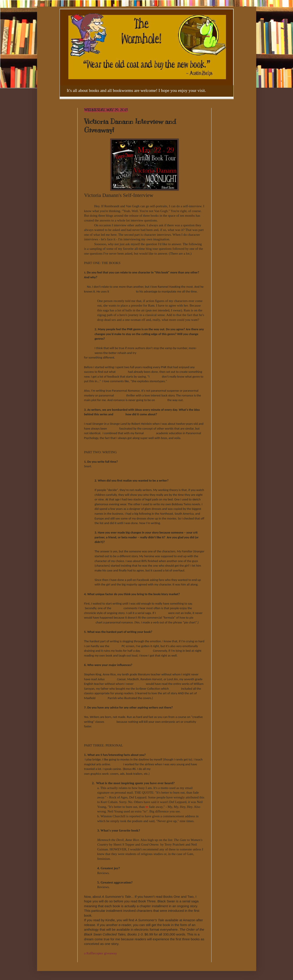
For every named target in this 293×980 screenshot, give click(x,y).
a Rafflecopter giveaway (101, 953)
